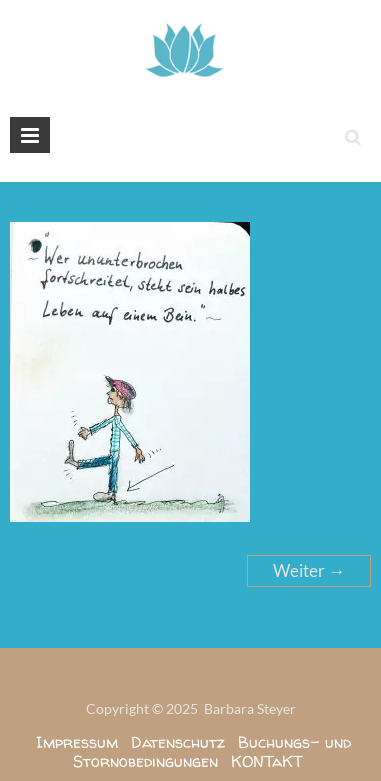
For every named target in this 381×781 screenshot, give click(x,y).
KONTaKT (267, 761)
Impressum (77, 742)
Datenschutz (178, 742)
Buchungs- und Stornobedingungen (212, 751)
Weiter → (309, 570)
